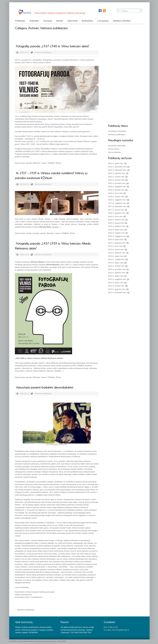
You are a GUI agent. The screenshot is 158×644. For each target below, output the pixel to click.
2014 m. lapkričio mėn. (117, 253)
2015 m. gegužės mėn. (117, 243)
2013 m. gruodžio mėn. (117, 269)
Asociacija (47, 21)
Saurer (44, 163)
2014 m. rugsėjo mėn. (117, 259)
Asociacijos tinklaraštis (117, 146)
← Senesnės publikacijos (25, 610)
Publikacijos (20, 21)
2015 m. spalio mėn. (116, 230)
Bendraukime (87, 21)
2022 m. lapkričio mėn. (117, 173)
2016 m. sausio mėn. (116, 223)
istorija (29, 233)
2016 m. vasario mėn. (116, 220)
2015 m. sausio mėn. (116, 250)
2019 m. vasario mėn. (116, 197)
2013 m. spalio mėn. (116, 276)
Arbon (23, 163)
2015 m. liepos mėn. (116, 240)
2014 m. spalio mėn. (116, 256)
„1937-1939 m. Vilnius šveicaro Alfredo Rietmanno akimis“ (38, 222)
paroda (29, 163)
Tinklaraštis (34, 21)
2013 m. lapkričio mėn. (117, 273)
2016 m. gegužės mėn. (117, 213)
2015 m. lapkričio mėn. (117, 226)
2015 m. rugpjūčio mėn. (117, 236)
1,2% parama (103, 21)
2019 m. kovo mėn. (116, 193)
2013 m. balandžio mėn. (117, 292)
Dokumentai (73, 21)
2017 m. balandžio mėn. (117, 206)
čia (67, 144)
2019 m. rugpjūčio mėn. (117, 187)
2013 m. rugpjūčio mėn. (117, 279)
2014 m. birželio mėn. (116, 266)
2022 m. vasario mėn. (116, 177)
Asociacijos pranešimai (117, 131)
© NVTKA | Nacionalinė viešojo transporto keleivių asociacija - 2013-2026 (37, 641)
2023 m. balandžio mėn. (117, 170)
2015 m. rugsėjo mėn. (117, 233)
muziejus (36, 233)
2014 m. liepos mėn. (116, 263)
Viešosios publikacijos (43, 52)
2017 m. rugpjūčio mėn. (117, 203)
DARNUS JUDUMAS (122, 21)
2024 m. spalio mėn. (116, 163)
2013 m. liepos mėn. (116, 283)
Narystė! (60, 21)
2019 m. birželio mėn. (116, 190)
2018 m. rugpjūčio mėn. (117, 200)
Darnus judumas (114, 152)
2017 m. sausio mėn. (116, 210)
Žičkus (59, 163)
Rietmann (36, 163)
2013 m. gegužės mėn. (117, 289)
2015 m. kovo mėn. (116, 246)
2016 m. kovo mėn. (116, 216)
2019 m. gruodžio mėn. (117, 183)
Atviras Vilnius (114, 149)
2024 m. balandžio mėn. (117, 167)
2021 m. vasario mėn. (116, 180)
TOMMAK (51, 163)
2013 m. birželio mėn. (116, 286)
